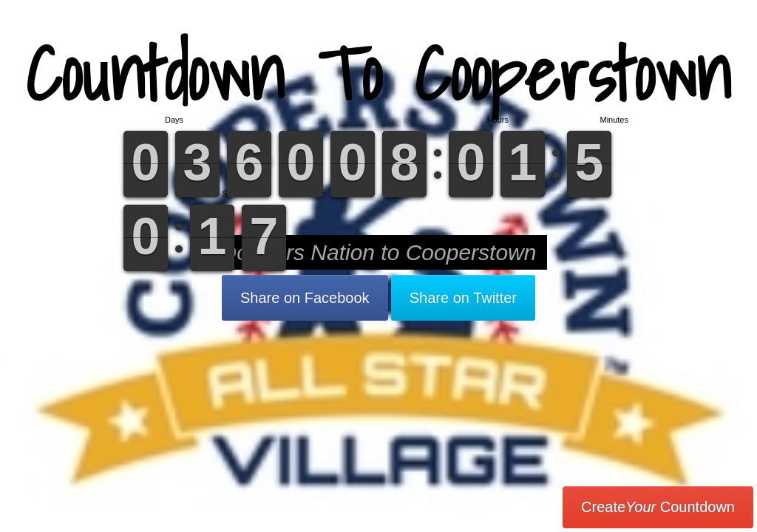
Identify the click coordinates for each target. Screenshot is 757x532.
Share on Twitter (463, 298)
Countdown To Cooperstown (378, 74)
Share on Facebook (305, 298)
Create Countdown (658, 507)
